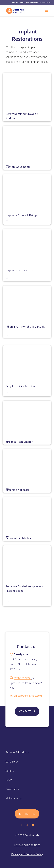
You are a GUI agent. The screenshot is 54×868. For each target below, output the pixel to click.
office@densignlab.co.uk (28, 696)
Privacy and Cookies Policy (27, 854)
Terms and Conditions (27, 845)
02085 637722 (22, 678)
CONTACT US (27, 711)
